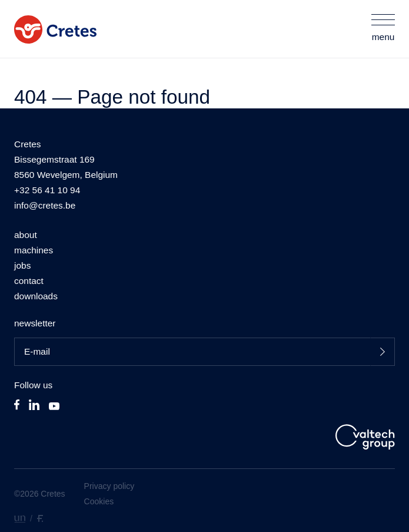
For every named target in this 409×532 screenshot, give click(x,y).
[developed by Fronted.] (40, 518)
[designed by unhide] (20, 518)
